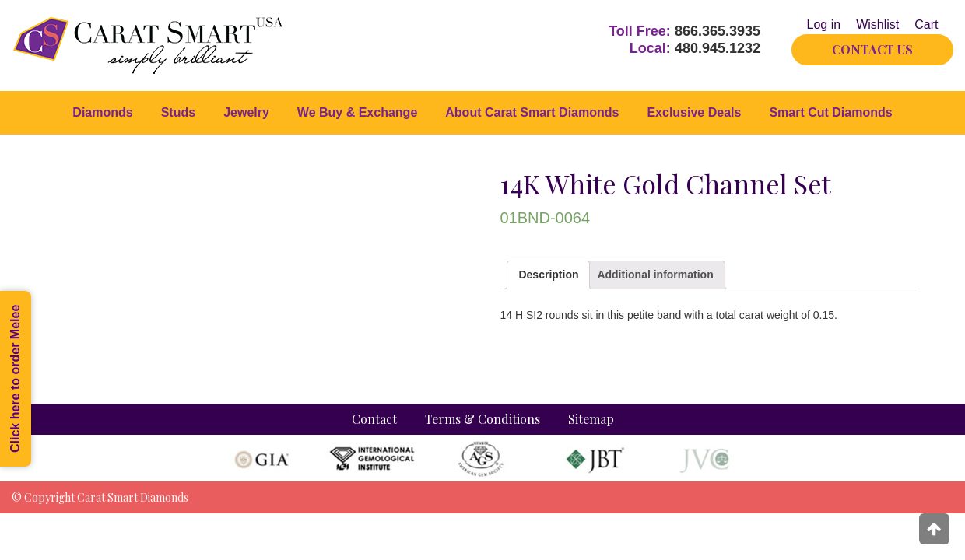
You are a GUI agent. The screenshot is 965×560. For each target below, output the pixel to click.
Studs (178, 112)
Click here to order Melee (15, 379)
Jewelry (246, 112)
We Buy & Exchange (357, 112)
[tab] (548, 275)
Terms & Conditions (482, 419)
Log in (824, 24)
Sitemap (591, 419)
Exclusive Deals (694, 112)
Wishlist (877, 24)
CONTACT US (872, 49)
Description (548, 275)
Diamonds (102, 112)
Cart (926, 24)
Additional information (655, 275)
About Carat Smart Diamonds (532, 112)
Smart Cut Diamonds (830, 112)
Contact (374, 419)
